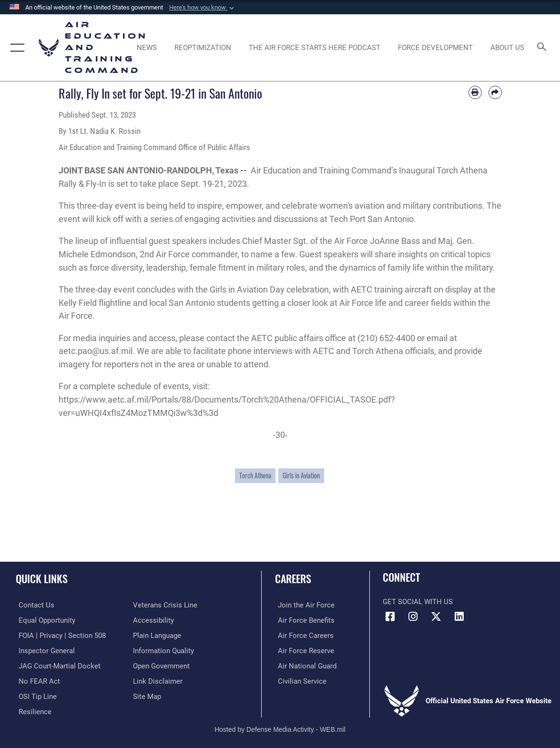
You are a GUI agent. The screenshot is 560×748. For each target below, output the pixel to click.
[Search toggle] (543, 47)
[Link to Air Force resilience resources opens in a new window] (32, 710)
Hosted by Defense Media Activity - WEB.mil (280, 727)
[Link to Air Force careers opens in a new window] (303, 635)
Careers (293, 578)
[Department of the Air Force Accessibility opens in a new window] (153, 620)
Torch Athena (255, 475)
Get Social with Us (418, 602)
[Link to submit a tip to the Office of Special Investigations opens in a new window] (35, 695)
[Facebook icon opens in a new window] (390, 617)
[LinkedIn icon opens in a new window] (459, 617)
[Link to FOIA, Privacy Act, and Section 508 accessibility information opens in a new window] (59, 635)
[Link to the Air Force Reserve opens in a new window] (303, 650)
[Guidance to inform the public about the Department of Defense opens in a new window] (163, 650)
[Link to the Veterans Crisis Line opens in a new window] (165, 605)
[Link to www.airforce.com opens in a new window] (303, 605)
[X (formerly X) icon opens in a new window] (436, 617)
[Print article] (475, 92)
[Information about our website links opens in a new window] (158, 680)
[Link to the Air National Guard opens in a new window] (304, 665)
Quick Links (42, 578)
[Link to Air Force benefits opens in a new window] (303, 620)
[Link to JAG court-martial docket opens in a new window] (57, 665)
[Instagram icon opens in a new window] (413, 617)
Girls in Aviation (301, 475)
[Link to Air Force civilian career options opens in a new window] (299, 680)
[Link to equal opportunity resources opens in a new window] (44, 620)
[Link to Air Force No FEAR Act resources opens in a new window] (36, 680)
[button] (203, 8)
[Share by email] (495, 92)
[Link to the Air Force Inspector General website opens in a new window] (44, 650)
